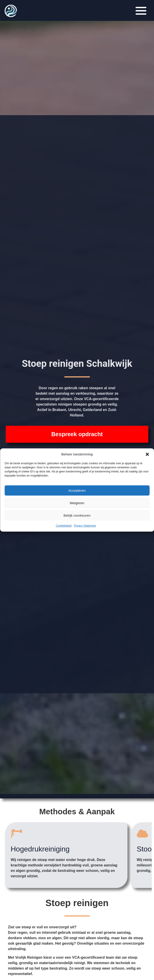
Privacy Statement (85, 526)
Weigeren (77, 503)
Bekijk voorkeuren (77, 515)
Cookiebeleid (64, 526)
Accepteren (77, 490)
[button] (147, 454)
